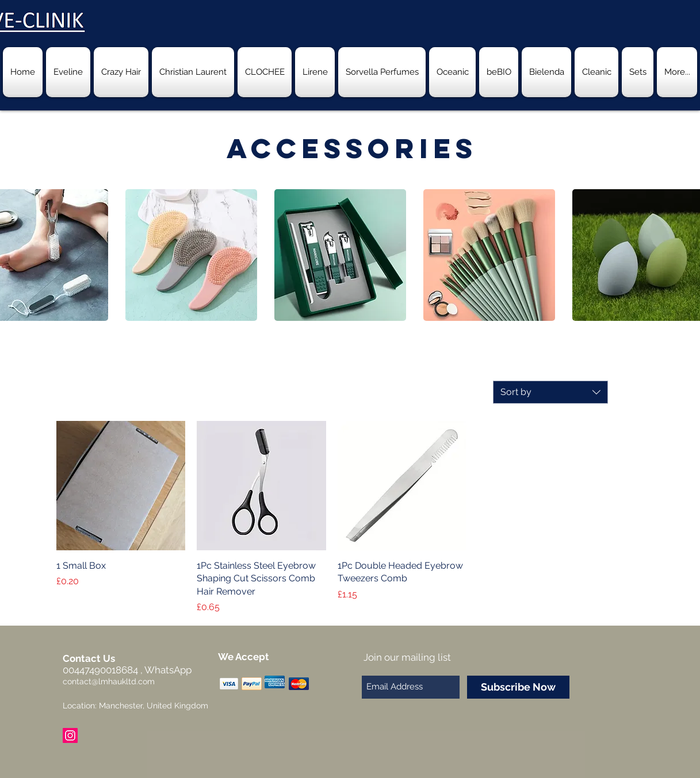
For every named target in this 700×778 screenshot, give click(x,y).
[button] (191, 255)
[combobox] (550, 392)
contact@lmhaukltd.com (109, 681)
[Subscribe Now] (518, 687)
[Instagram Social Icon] (70, 735)
